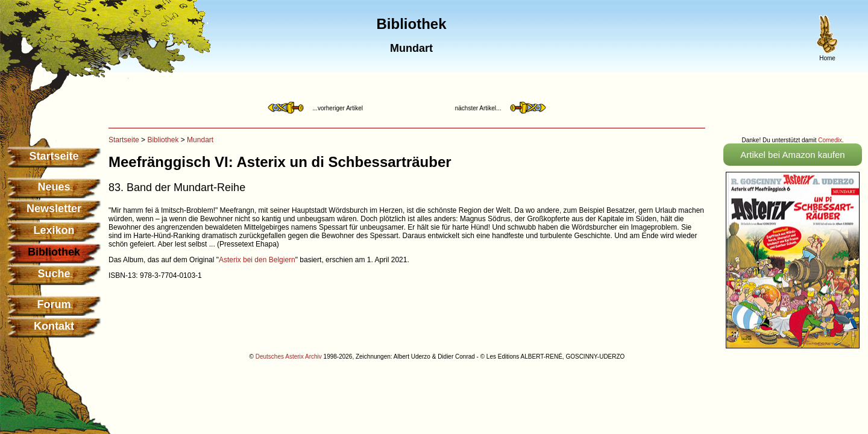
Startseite (54, 156)
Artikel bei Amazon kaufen (792, 155)
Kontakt (54, 326)
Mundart (200, 140)
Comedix (830, 140)
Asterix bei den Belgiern (257, 260)
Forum (54, 304)
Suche (54, 274)
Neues (54, 187)
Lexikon (54, 230)
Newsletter (54, 209)
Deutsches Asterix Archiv (289, 357)
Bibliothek (163, 140)
